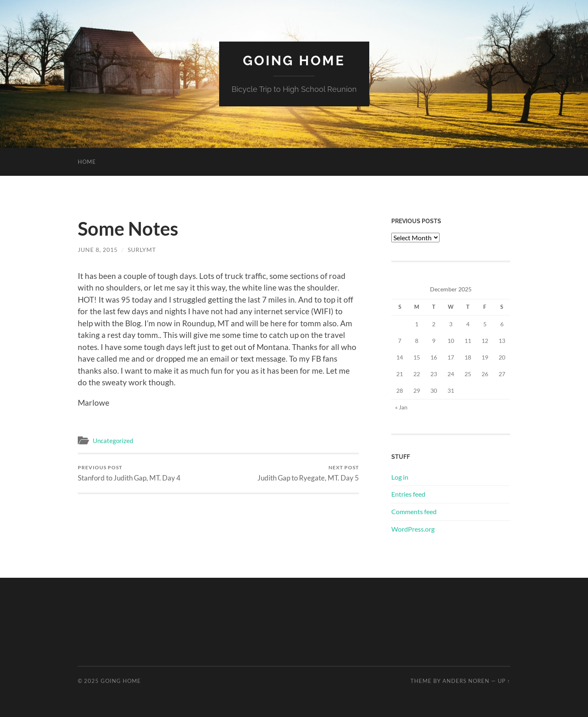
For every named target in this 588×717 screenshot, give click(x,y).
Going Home (294, 60)
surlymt (142, 250)
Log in (400, 477)
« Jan (401, 407)
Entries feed (408, 494)
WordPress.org (413, 529)
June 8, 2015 (98, 250)
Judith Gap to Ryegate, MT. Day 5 (308, 473)
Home (87, 162)
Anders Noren (466, 681)
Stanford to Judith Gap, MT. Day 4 (129, 473)
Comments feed (414, 511)
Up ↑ (504, 681)
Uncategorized (113, 441)
